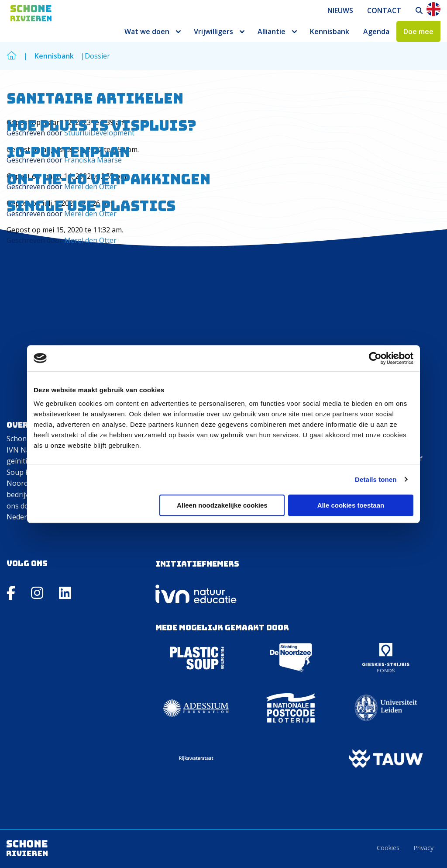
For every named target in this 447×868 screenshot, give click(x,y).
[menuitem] (340, 10)
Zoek (419, 10)
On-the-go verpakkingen (108, 179)
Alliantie (272, 31)
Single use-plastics (91, 206)
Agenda (376, 31)
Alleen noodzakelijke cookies (222, 505)
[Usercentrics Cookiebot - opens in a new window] (375, 358)
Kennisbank (330, 31)
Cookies (388, 848)
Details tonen (376, 479)
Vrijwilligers (213, 31)
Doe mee (418, 31)
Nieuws (340, 10)
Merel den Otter (90, 240)
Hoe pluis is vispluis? (101, 126)
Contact (384, 10)
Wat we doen (147, 31)
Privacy (423, 848)
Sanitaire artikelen (95, 99)
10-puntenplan (68, 152)
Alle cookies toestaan (351, 505)
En (433, 9)
